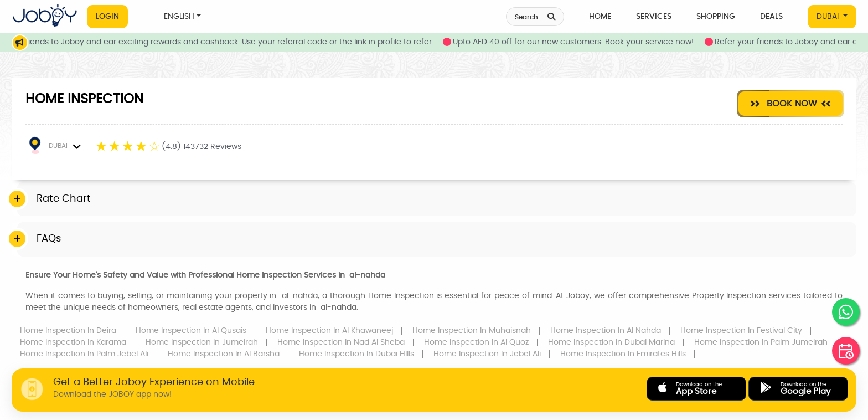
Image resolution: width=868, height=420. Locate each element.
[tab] (437, 199)
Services (654, 17)
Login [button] (107, 17)
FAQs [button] (49, 239)
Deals (771, 17)
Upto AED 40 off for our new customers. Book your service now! (587, 42)
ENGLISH (179, 17)
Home (600, 17)
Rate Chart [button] (64, 199)
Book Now (790, 103)
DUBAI (829, 17)
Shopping (716, 17)
